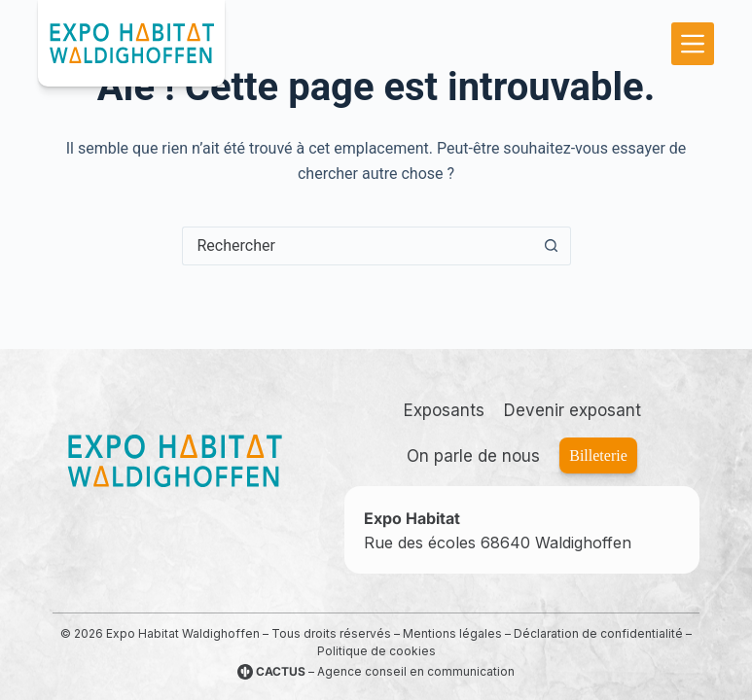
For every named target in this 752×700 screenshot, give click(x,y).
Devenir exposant (573, 410)
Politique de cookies (376, 651)
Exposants (444, 410)
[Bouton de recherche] (552, 246)
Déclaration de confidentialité (598, 633)
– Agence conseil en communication (376, 671)
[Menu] (693, 44)
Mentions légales (452, 633)
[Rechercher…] (357, 246)
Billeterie (598, 455)
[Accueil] (174, 461)
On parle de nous (473, 456)
